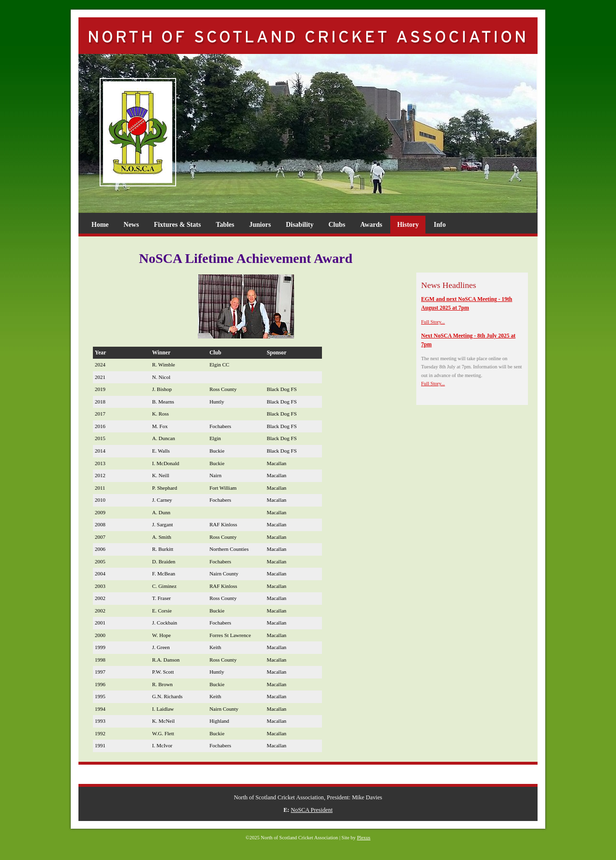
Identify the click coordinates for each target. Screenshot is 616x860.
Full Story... (433, 322)
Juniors (260, 225)
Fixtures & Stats (178, 225)
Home (100, 225)
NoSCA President (312, 810)
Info (440, 225)
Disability (300, 225)
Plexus (364, 838)
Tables (225, 225)
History (408, 225)
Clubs (337, 225)
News (131, 225)
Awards (372, 225)
